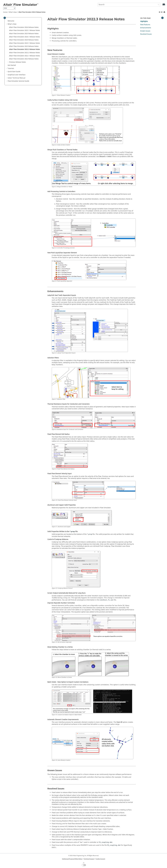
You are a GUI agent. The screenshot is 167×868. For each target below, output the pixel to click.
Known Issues (145, 31)
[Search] (158, 5)
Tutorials (11, 68)
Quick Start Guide (14, 72)
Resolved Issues (146, 34)
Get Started (12, 65)
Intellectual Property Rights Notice (72, 859)
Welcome (11, 21)
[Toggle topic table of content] (162, 18)
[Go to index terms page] (161, 6)
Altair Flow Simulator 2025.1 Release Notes (25, 30)
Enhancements (146, 28)
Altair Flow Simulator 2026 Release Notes (24, 27)
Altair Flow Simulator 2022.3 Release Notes (32, 12)
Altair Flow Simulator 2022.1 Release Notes (25, 56)
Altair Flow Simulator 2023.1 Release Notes (25, 43)
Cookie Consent (100, 859)
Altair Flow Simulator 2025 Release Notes (24, 34)
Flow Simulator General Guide (18, 81)
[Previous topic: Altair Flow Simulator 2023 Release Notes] (160, 12)
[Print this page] (165, 12)
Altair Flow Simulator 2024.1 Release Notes (25, 37)
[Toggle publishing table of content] (5, 18)
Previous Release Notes (18, 62)
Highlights (144, 21)
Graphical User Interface (17, 75)
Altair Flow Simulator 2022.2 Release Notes (25, 53)
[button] (7, 21)
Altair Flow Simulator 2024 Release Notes (24, 40)
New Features (145, 25)
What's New (13, 12)
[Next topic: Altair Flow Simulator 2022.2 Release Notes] (162, 12)
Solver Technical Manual (16, 78)
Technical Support (89, 859)
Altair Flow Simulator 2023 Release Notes (24, 46)
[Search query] (129, 5)
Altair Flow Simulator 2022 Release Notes (24, 59)
